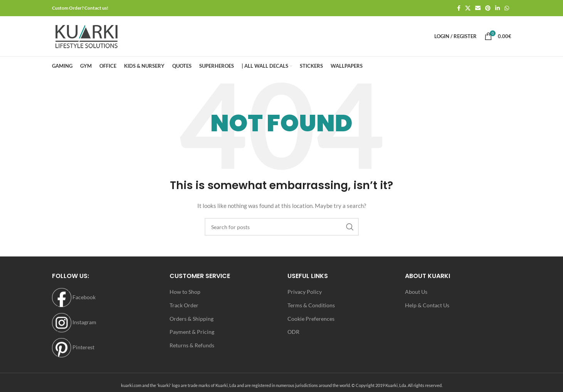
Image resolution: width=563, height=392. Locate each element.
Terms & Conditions (311, 305)
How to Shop (185, 292)
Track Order (184, 305)
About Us (416, 292)
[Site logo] (87, 36)
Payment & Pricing (192, 332)
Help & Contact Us (427, 305)
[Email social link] (478, 8)
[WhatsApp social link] (507, 8)
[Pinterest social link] (488, 8)
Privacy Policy (305, 292)
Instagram (74, 322)
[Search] (282, 227)
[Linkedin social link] (497, 8)
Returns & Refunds (192, 345)
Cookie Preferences (311, 319)
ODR (293, 332)
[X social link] (468, 8)
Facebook (74, 297)
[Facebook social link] (459, 8)
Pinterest (73, 347)
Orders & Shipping (192, 319)
